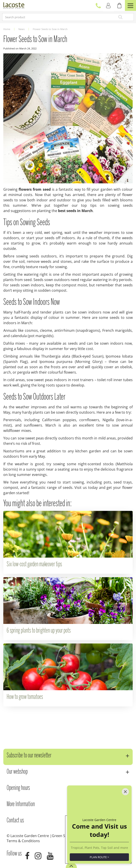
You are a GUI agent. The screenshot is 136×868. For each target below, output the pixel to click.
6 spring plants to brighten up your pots (39, 631)
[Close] (125, 792)
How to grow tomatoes (25, 697)
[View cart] (119, 6)
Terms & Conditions (23, 841)
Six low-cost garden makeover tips (34, 565)
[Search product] (55, 17)
